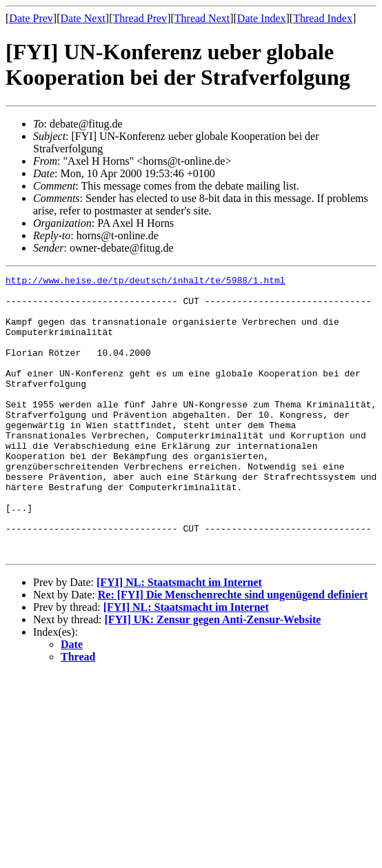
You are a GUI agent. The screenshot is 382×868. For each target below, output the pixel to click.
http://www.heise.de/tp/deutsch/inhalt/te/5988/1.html (145, 282)
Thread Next (202, 18)
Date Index (262, 18)
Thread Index (323, 18)
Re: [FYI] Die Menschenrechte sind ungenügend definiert (233, 650)
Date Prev (31, 18)
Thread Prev (140, 18)
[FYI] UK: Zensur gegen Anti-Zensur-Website (213, 675)
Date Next (83, 18)
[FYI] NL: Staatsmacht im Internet (179, 638)
